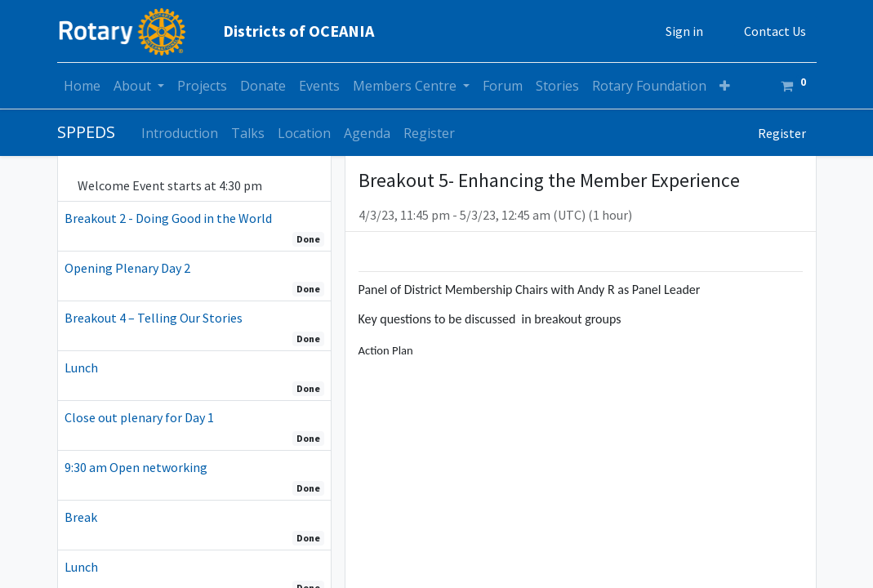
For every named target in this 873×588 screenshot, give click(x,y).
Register (782, 133)
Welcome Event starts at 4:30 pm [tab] (171, 185)
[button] (725, 86)
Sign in (684, 31)
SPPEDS (86, 132)
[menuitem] (82, 86)
